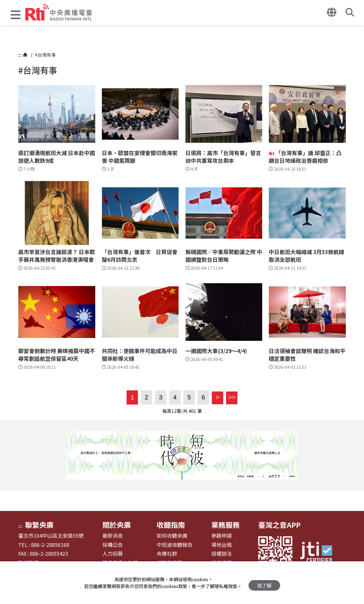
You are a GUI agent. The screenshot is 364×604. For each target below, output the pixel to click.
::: (20, 55)
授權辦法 (222, 554)
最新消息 (113, 536)
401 (192, 411)
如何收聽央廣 (172, 536)
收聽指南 (171, 525)
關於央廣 (117, 525)
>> (231, 397)
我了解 (264, 583)
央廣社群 (167, 554)
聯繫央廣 (39, 525)
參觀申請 (222, 536)
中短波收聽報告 (175, 545)
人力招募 (113, 554)
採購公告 (113, 545)
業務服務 (226, 525)
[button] (16, 16)
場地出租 (222, 545)
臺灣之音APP (279, 525)
